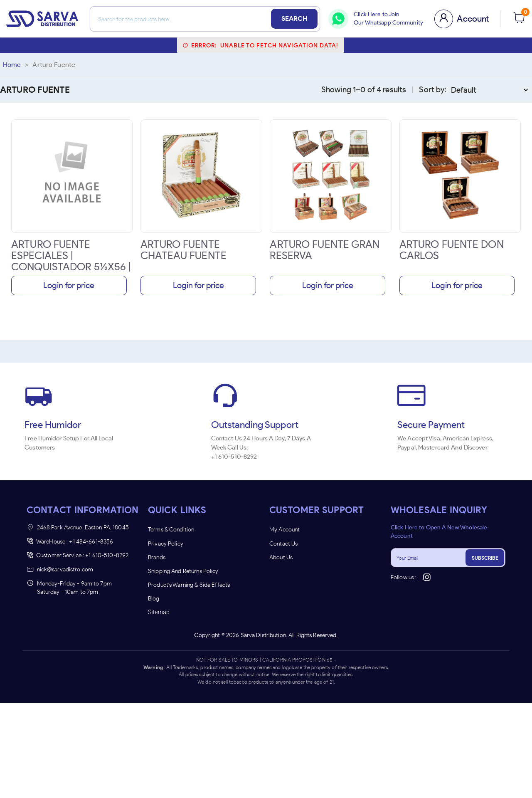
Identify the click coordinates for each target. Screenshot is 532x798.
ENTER (222, 480)
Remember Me (266, 459)
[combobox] (224, 432)
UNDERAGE (310, 480)
